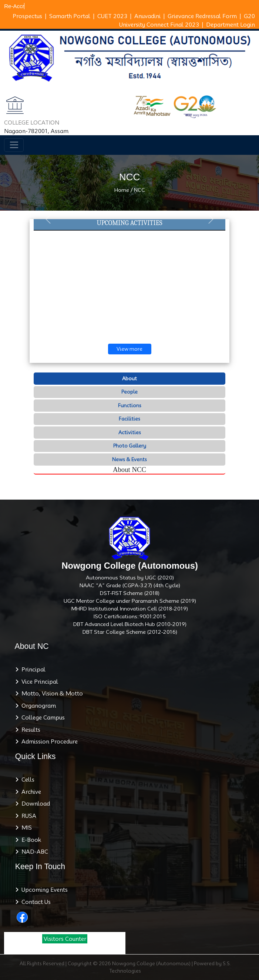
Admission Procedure (48, 742)
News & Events (129, 459)
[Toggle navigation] (14, 145)
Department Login (231, 25)
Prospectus (27, 16)
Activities (130, 432)
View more (129, 349)
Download (34, 804)
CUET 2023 (112, 16)
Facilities (129, 419)
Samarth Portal (70, 16)
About (129, 378)
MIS (25, 828)
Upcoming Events (43, 890)
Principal (32, 670)
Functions (130, 405)
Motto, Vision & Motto (51, 694)
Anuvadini (147, 16)
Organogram (37, 706)
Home (122, 190)
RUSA (27, 816)
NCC (139, 190)
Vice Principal (38, 682)
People (129, 392)
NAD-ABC (33, 852)
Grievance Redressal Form (202, 16)
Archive (30, 792)
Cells (26, 780)
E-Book (30, 840)
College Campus (42, 718)
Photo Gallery (130, 446)
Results (29, 730)
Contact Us (35, 902)
